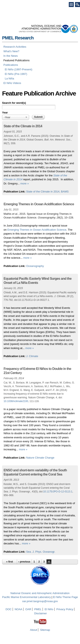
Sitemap (45, 630)
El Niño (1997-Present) (18, 69)
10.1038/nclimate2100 (16, 401)
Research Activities (15, 47)
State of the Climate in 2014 (23, 126)
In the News (11, 56)
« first (10, 562)
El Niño (49, 609)
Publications (11, 65)
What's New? (11, 51)
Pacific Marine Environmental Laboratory (26, 597)
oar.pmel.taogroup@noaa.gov (40, 601)
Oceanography (35, 266)
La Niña (9, 78)
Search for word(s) (14, 103)
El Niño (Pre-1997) (16, 74)
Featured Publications (17, 60)
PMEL (38, 609)
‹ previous (24, 562)
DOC (9, 609)
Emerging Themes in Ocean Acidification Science (39, 204)
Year (5, 113)
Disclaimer (41, 613)
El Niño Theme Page (65, 597)
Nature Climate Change (40, 458)
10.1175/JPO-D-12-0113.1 (58, 492)
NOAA (18, 609)
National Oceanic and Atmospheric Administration (40, 593)
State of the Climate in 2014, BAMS (47, 192)
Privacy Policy (65, 609)
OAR (28, 609)
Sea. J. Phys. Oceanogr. (41, 552)
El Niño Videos (12, 83)
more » (25, 183)
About (33, 630)
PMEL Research (18, 38)
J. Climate (32, 356)
